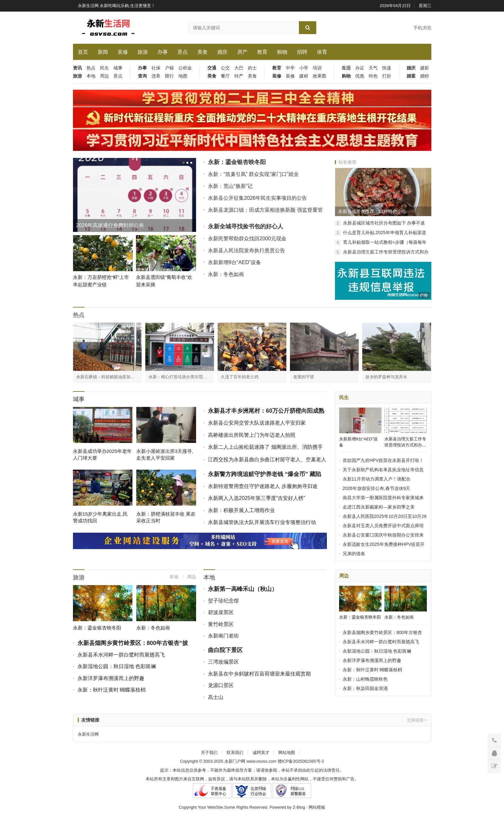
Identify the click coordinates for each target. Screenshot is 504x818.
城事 (118, 68)
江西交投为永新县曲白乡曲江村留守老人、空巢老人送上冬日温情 (267, 463)
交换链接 (417, 720)
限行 (169, 76)
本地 (91, 76)
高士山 (216, 697)
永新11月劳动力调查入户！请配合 (377, 479)
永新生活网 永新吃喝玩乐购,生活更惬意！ (117, 6)
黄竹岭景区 (221, 624)
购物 (282, 52)
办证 (360, 68)
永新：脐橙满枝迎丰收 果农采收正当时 (166, 517)
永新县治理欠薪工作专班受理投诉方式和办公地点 (405, 442)
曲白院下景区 (225, 650)
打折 (387, 76)
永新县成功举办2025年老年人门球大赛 (102, 455)
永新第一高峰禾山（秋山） (243, 589)
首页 (83, 52)
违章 (156, 76)
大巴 (239, 68)
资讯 (77, 68)
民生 (104, 68)
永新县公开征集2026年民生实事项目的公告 (257, 198)
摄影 (425, 68)
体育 (322, 52)
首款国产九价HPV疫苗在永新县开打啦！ (383, 460)
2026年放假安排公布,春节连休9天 (377, 488)
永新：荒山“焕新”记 (230, 186)
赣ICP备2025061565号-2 (301, 761)
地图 (183, 76)
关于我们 (209, 753)
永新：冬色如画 (226, 274)
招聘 (302, 52)
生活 (346, 68)
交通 (212, 68)
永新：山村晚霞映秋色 (365, 679)
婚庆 (222, 52)
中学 (290, 68)
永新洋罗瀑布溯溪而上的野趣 (111, 678)
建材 (304, 76)
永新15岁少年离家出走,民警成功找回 (100, 517)
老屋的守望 (304, 377)
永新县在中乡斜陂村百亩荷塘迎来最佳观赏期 (259, 674)
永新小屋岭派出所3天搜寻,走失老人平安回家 (165, 455)
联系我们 (235, 753)
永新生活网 (88, 734)
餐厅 (225, 76)
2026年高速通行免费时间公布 (110, 225)
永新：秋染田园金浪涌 (365, 688)
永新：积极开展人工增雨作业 (241, 510)
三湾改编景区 (223, 662)
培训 (317, 68)
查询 (142, 76)
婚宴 (411, 76)
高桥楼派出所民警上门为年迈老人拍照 (252, 435)
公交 (225, 68)
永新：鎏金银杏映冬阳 (237, 162)
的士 (252, 68)
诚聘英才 (261, 753)
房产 (242, 52)
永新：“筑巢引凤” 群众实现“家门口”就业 (253, 174)
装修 (123, 52)
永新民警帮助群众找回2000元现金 (247, 239)
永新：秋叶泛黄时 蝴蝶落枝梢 (112, 690)
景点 (183, 52)
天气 (373, 68)
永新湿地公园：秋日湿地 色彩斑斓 (117, 666)
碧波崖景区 (221, 612)
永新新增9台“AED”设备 (234, 262)
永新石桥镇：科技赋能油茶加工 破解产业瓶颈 (105, 377)
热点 (91, 68)
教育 (262, 52)
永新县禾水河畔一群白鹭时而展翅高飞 (121, 655)
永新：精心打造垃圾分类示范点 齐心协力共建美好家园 (178, 377)
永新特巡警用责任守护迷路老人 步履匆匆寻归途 (263, 486)
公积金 (185, 68)
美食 (203, 52)
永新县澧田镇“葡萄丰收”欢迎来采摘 (164, 281)
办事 (163, 52)
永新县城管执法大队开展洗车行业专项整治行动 (262, 522)
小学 (304, 68)
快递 (387, 68)
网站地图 (287, 753)
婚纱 (425, 76)
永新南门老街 (223, 636)
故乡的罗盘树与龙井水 (386, 377)
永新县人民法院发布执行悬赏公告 (247, 250)
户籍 (169, 68)
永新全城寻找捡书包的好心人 (246, 226)
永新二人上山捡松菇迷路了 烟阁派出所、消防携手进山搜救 (265, 450)
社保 (156, 68)
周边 (104, 76)
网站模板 (317, 807)
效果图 (319, 76)
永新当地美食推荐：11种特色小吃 (372, 211)
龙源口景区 (221, 685)
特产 (239, 76)
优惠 (360, 76)
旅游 (143, 52)
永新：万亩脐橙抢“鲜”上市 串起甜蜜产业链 (101, 281)
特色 (373, 76)
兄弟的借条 (354, 554)
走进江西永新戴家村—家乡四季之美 (379, 507)
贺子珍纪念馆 (223, 601)
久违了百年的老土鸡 (240, 377)
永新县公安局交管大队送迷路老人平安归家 (257, 423)
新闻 (103, 52)
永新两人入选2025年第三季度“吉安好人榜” (256, 498)
